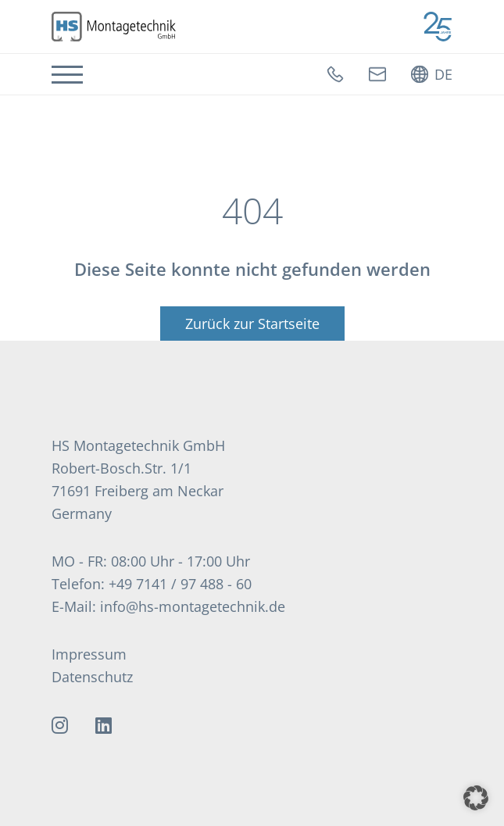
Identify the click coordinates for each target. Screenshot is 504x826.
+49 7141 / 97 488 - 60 (180, 584)
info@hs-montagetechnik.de (193, 606)
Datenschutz (92, 677)
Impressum (89, 654)
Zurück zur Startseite (252, 324)
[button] (476, 798)
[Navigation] (67, 74)
